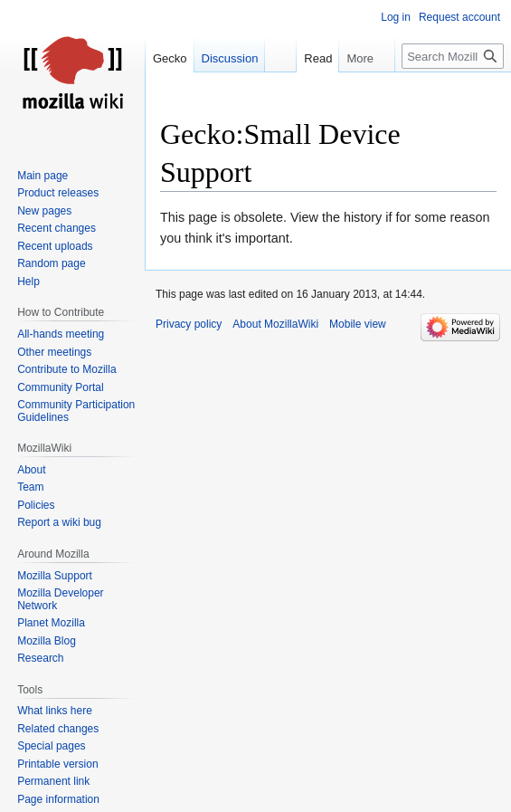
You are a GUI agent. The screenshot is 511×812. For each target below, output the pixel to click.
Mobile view (358, 324)
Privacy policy (189, 324)
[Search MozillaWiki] (453, 56)
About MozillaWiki (275, 324)
